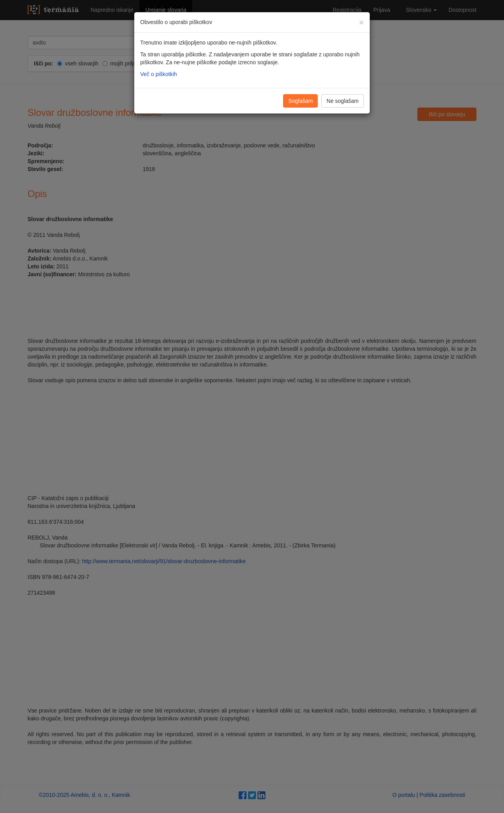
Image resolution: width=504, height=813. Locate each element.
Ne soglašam (343, 101)
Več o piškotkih (158, 74)
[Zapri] (361, 22)
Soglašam (300, 101)
